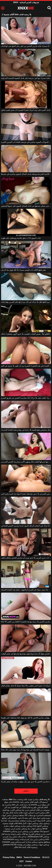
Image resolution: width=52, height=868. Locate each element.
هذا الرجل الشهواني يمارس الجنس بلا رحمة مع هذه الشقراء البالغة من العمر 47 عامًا (26, 622)
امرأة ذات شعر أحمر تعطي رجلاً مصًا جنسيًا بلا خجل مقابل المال (26, 686)
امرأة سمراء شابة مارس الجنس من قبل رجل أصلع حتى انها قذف (26, 46)
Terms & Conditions (32, 857)
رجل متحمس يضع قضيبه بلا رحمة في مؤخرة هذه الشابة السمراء (26, 430)
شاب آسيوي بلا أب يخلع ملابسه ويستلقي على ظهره (21, 238)
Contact (29, 861)
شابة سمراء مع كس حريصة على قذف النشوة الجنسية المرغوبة (26, 78)
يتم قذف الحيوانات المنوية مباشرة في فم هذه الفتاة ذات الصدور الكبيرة (26, 142)
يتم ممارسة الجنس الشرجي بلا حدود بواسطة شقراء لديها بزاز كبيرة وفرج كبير (26, 494)
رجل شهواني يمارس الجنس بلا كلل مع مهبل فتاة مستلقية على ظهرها (26, 718)
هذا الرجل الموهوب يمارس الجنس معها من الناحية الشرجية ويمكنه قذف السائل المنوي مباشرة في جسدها (26, 174)
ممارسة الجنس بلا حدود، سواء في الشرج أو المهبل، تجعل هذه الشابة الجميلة (26, 590)
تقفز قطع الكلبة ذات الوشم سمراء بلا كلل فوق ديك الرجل (23, 270)
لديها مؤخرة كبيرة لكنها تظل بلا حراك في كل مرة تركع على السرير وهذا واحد (26, 302)
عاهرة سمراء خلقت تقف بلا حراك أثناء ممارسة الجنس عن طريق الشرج (26, 398)
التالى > (26, 791)
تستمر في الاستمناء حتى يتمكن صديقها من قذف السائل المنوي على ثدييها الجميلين (26, 206)
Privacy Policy (9, 857)
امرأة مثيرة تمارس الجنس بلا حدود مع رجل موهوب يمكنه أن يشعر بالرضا (26, 782)
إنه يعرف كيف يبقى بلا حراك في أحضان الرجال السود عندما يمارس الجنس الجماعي (26, 526)
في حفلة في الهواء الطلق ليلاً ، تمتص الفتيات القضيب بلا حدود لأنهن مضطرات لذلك (26, 334)
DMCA (19, 857)
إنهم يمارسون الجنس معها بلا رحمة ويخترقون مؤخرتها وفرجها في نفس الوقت (26, 654)
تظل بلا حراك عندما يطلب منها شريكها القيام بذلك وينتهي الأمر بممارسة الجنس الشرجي (26, 462)
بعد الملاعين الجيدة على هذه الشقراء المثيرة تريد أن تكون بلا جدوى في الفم (26, 366)
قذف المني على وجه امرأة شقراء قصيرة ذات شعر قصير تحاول (26, 110)
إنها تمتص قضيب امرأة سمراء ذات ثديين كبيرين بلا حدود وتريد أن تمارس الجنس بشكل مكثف (26, 558)
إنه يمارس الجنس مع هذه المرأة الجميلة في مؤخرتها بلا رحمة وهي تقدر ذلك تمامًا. (26, 750)
